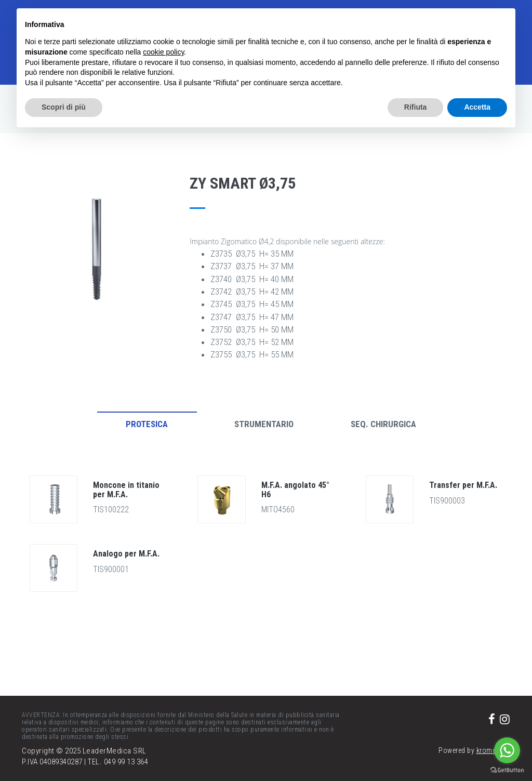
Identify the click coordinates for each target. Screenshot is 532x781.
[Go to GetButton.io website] (507, 770)
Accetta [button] (477, 107)
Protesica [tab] (147, 424)
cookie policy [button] (163, 52)
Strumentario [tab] (264, 424)
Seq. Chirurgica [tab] (383, 424)
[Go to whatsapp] (507, 750)
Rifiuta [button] (416, 107)
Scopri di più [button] (64, 107)
